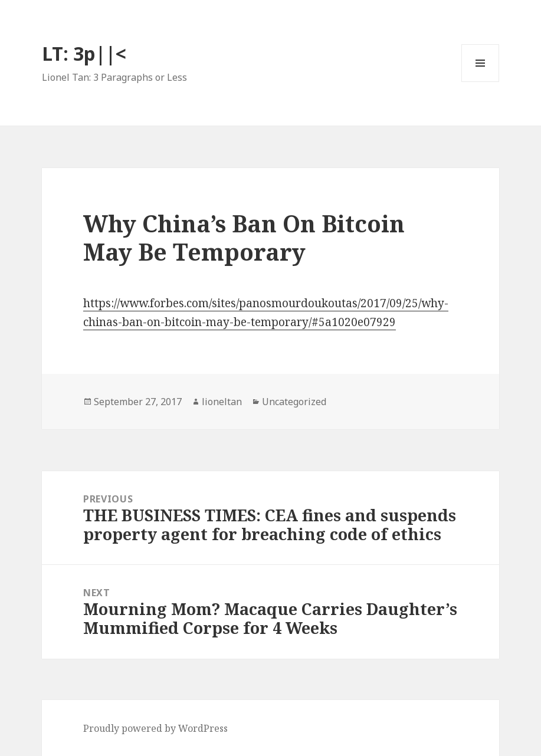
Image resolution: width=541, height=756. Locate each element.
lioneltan (222, 402)
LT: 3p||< (84, 53)
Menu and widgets (481, 82)
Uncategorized (294, 402)
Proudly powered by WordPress (155, 728)
